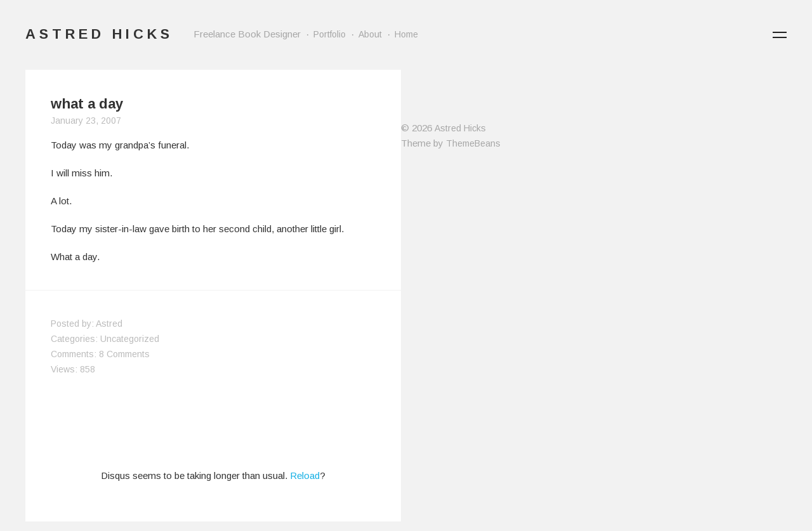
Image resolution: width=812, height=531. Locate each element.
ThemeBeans (473, 143)
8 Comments (124, 354)
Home (406, 34)
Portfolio (330, 34)
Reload (305, 475)
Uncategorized (130, 339)
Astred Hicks (460, 128)
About (370, 34)
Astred (109, 324)
